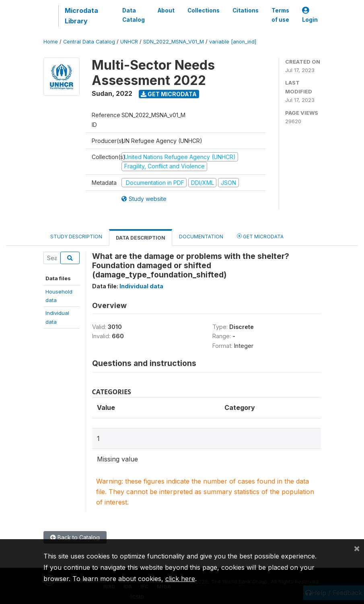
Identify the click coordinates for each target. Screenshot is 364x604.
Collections (204, 10)
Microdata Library (81, 16)
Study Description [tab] (76, 237)
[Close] (357, 548)
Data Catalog (134, 15)
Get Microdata (169, 94)
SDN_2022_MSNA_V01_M (174, 42)
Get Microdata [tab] (260, 236)
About (166, 10)
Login (310, 15)
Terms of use (280, 15)
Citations (246, 10)
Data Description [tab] (141, 238)
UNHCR (129, 42)
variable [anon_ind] (233, 42)
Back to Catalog (75, 537)
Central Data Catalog (89, 42)
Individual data (141, 286)
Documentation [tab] (201, 237)
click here (180, 579)
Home (51, 42)
